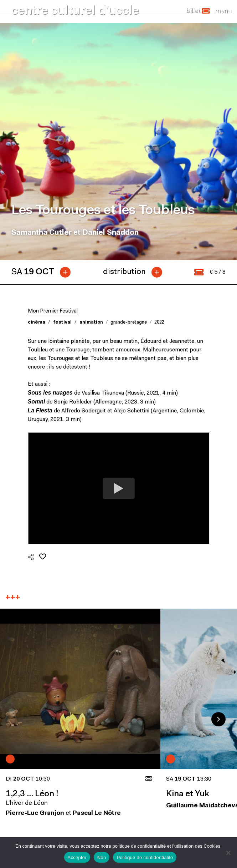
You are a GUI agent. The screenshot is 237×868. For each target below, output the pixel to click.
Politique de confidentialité (145, 857)
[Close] (223, 11)
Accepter (77, 857)
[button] (198, 11)
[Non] (228, 853)
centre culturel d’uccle (75, 11)
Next (218, 719)
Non (102, 857)
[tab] (44, 272)
